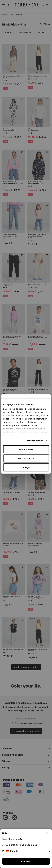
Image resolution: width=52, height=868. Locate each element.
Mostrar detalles (35, 441)
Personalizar (26, 458)
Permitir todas (26, 449)
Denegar (26, 467)
